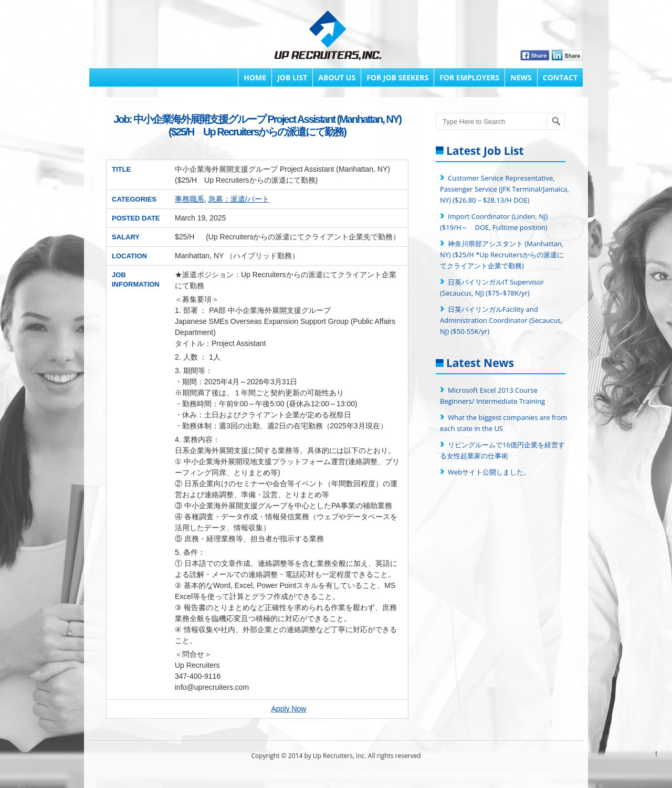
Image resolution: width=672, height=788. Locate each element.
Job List (292, 77)
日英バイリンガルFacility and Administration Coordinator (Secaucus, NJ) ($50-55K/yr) (501, 320)
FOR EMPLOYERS (469, 77)
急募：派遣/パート (239, 199)
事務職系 (190, 199)
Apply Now (289, 709)
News (521, 77)
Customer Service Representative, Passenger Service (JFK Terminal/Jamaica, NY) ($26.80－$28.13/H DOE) (505, 189)
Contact (560, 77)
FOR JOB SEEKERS (397, 77)
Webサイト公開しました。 (489, 472)
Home (255, 77)
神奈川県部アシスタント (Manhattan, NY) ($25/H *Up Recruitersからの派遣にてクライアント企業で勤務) (502, 255)
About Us (337, 77)
